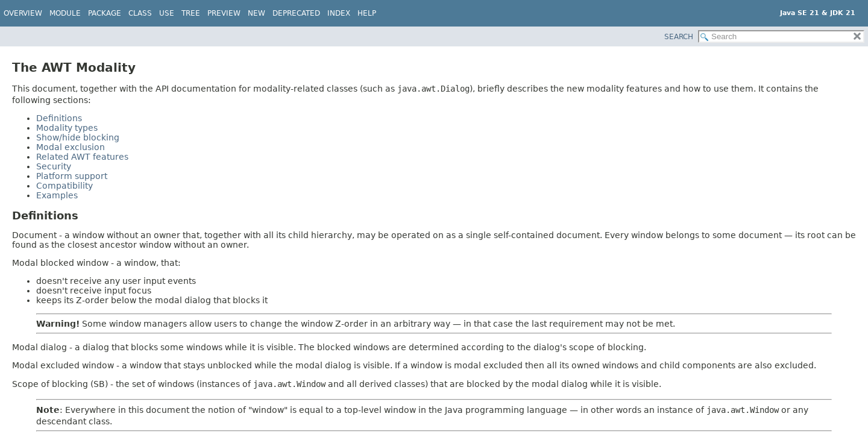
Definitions (59, 118)
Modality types (67, 128)
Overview (23, 13)
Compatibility (64, 186)
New (256, 13)
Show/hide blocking (78, 137)
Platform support (72, 176)
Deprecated (296, 13)
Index (339, 13)
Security (54, 166)
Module (65, 13)
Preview (224, 13)
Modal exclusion (71, 147)
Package (105, 13)
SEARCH (679, 37)
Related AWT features (82, 157)
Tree (191, 13)
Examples (57, 195)
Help (367, 13)
